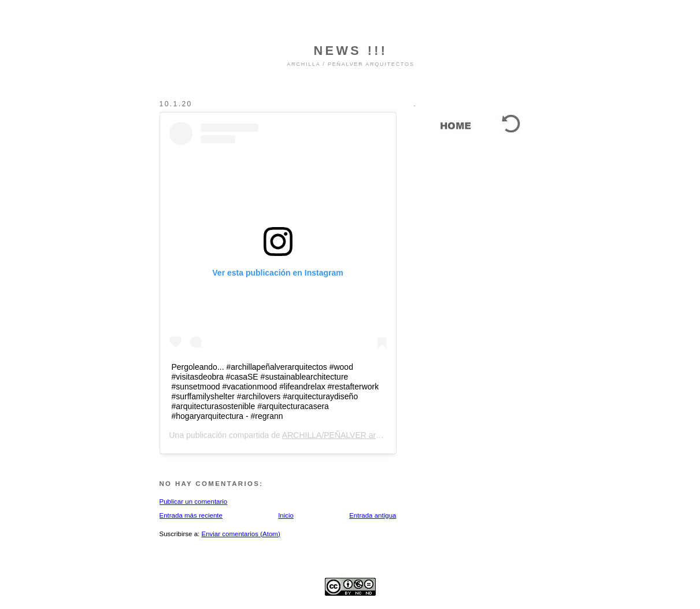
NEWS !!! (351, 51)
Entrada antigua (373, 515)
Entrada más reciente (191, 515)
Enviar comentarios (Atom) (240, 534)
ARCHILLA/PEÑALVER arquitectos (345, 435)
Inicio (286, 515)
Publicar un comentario (194, 502)
